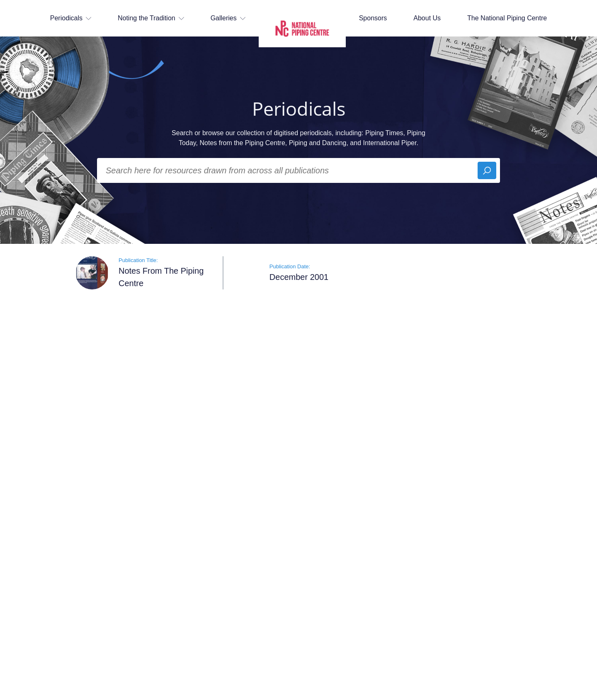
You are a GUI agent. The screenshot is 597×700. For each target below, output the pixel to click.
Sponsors (373, 18)
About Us (427, 18)
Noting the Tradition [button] (151, 18)
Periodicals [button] (71, 18)
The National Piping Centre (507, 18)
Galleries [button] (228, 18)
